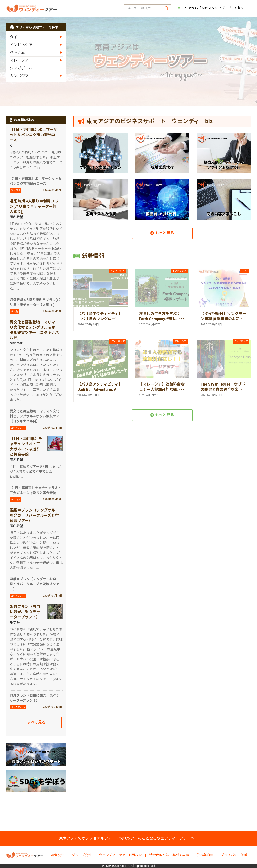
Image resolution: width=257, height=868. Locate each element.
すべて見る (36, 722)
